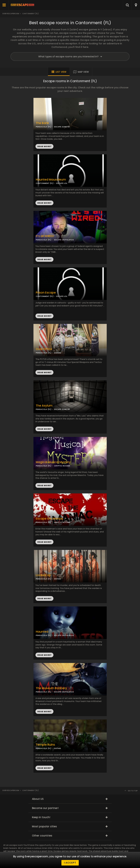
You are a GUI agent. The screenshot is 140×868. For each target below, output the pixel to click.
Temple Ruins (45, 745)
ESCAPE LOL (62, 183)
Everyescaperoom (11, 14)
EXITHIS (58, 353)
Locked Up (43, 575)
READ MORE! (44, 203)
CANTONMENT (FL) (45, 183)
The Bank (42, 123)
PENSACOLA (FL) (44, 409)
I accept (70, 863)
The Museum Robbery (51, 688)
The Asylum (44, 406)
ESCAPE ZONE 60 (62, 409)
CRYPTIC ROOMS (62, 466)
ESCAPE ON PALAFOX (64, 240)
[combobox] (136, 5)
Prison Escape (46, 293)
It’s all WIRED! (45, 236)
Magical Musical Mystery (53, 462)
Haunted (42, 632)
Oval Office (44, 349)
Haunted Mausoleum (51, 180)
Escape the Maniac (50, 519)
